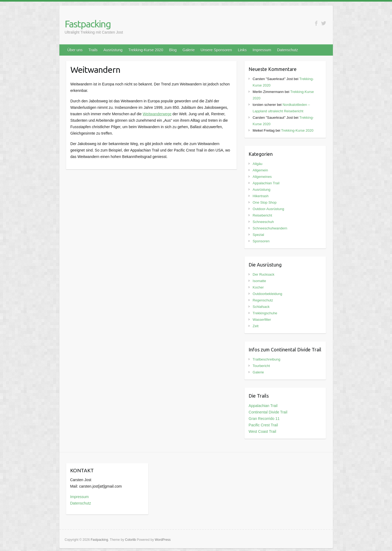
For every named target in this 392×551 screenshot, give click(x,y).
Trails (93, 50)
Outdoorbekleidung (267, 294)
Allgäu (257, 164)
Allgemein (260, 170)
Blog (173, 50)
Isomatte (259, 281)
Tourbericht (261, 366)
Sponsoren (261, 241)
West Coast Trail (262, 431)
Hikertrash (260, 196)
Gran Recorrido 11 (264, 419)
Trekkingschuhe (265, 313)
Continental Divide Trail (268, 412)
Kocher (258, 287)
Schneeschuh (263, 222)
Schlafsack (261, 307)
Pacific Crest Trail (263, 425)
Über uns (75, 50)
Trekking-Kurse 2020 (146, 50)
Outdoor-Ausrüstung (268, 209)
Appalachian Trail (266, 183)
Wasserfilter (262, 320)
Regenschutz (263, 300)
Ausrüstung (113, 50)
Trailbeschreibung (266, 359)
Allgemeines (262, 177)
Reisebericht (262, 215)
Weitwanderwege (157, 114)
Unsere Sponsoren (216, 50)
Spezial (258, 235)
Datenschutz (287, 50)
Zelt (256, 326)
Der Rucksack (263, 274)
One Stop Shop (265, 202)
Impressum (262, 50)
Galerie (188, 50)
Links (242, 50)
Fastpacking (88, 24)
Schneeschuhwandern (270, 228)
